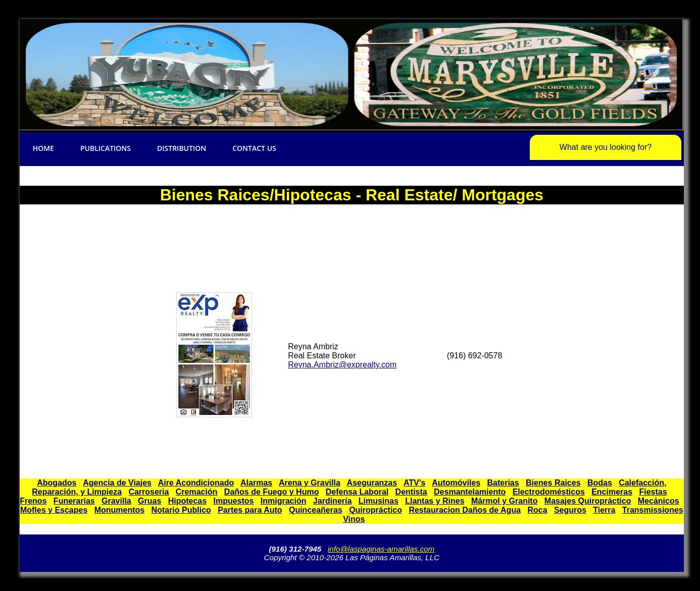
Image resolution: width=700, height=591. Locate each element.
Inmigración (284, 501)
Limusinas (379, 501)
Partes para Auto (250, 510)
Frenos (33, 501)
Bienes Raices (553, 483)
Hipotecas (187, 501)
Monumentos (120, 510)
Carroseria (148, 492)
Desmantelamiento (470, 492)
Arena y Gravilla (310, 483)
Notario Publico (181, 510)
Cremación (197, 492)
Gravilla (116, 501)
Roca (537, 510)
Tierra (604, 510)
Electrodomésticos (549, 492)
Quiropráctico (376, 510)
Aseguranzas (372, 483)
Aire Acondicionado (196, 483)
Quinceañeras (316, 510)
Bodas (600, 483)
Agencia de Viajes (117, 483)
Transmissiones (653, 510)
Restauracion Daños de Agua (465, 510)
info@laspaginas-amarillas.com (381, 549)
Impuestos (233, 501)
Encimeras (612, 492)
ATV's (415, 483)
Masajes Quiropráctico (588, 501)
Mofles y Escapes (54, 510)
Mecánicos (659, 501)
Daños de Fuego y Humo (272, 492)
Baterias (503, 483)
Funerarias (74, 501)
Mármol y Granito (505, 501)
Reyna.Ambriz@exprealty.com (342, 365)
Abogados (57, 483)
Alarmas (256, 483)
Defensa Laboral (357, 492)
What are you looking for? (606, 147)
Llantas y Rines (435, 501)
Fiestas (653, 492)
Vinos (354, 519)
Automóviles (456, 483)
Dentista (411, 492)
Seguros (570, 510)
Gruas (149, 501)
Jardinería (332, 501)
